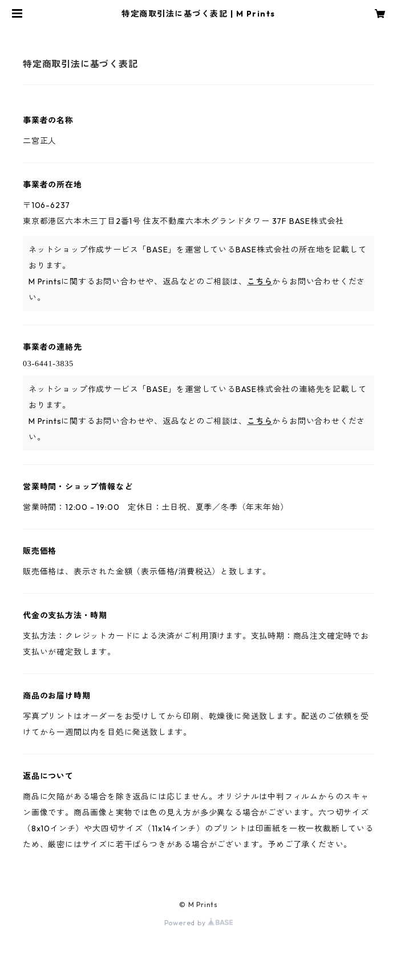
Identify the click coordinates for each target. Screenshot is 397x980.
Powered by (199, 923)
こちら (260, 281)
